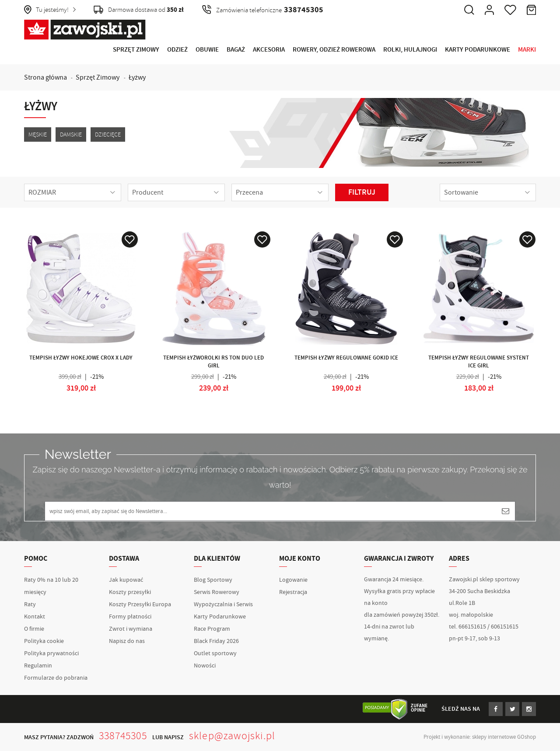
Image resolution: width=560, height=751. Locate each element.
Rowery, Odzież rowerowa (334, 50)
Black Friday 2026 (216, 641)
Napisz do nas (127, 641)
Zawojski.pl (85, 30)
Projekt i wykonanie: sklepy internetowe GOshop (480, 737)
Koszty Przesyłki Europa (140, 604)
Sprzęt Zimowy (136, 50)
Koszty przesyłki (130, 592)
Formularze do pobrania (56, 678)
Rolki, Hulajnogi (410, 50)
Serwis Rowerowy (217, 592)
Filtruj (362, 192)
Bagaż (236, 50)
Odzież (177, 50)
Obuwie (207, 50)
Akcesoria (269, 50)
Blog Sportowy (213, 580)
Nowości (205, 666)
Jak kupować (126, 580)
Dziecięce (108, 134)
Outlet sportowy (215, 653)
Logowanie (293, 580)
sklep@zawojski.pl (232, 736)
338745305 (123, 736)
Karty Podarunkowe (478, 50)
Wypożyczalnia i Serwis (223, 604)
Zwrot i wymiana (131, 629)
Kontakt (35, 617)
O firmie (34, 629)
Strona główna (45, 77)
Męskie (38, 134)
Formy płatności (130, 617)
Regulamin (38, 666)
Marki (527, 50)
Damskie (71, 134)
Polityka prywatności (51, 653)
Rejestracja (293, 592)
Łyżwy (137, 77)
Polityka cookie (44, 641)
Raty (30, 604)
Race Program (212, 629)
